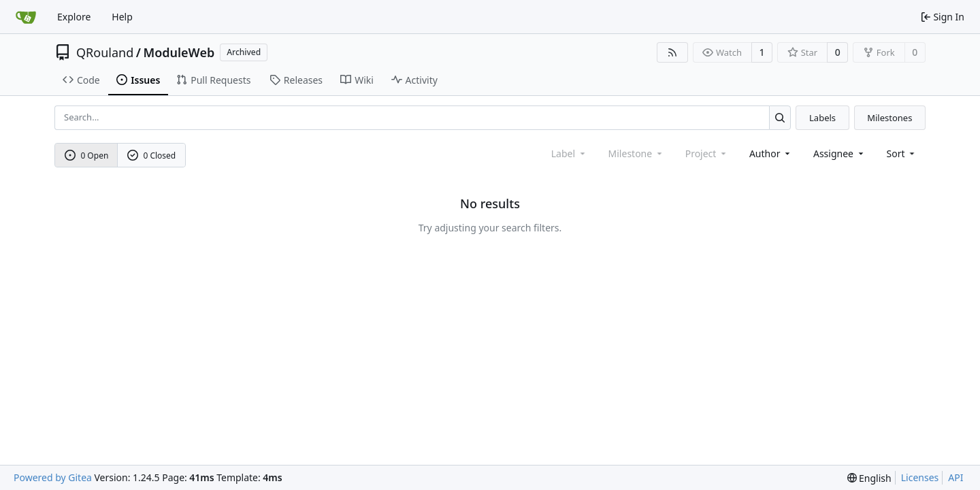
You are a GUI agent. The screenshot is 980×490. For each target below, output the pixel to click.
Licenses (920, 477)
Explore (74, 17)
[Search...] (780, 117)
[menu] (902, 153)
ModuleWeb (179, 52)
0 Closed (152, 156)
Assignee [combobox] (839, 153)
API (955, 477)
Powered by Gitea (53, 477)
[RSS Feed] (672, 52)
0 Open (87, 156)
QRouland (105, 52)
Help (122, 17)
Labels (822, 118)
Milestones (889, 118)
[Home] (26, 17)
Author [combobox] (771, 153)
